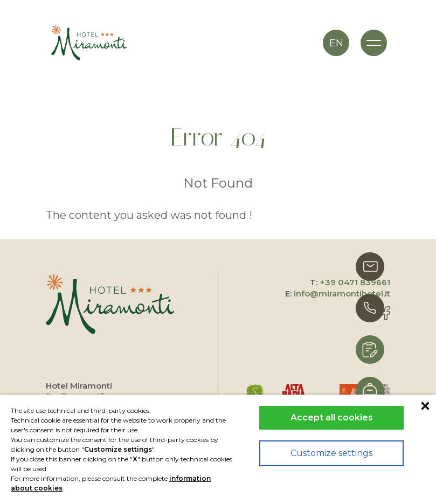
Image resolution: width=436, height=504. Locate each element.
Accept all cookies (332, 417)
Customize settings (331, 453)
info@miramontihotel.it (342, 294)
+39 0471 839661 (355, 282)
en (336, 43)
